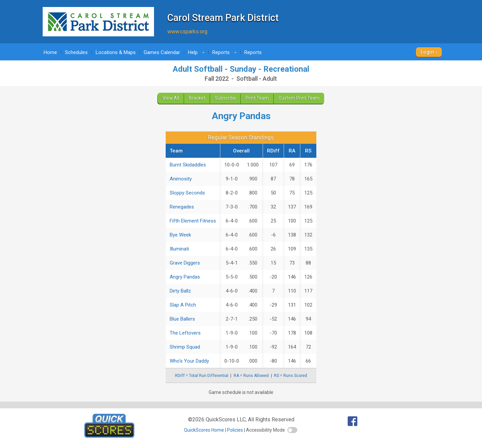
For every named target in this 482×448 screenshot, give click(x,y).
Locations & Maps (116, 52)
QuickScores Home (204, 430)
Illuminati (179, 249)
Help (197, 52)
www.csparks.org (187, 32)
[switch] (292, 430)
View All (171, 98)
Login (427, 52)
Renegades (182, 207)
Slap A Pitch (183, 305)
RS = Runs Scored (290, 376)
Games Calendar (162, 52)
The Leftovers (185, 333)
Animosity (181, 179)
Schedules (76, 52)
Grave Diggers (185, 263)
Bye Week (180, 235)
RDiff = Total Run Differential (202, 376)
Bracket (197, 98)
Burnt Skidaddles (188, 165)
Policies (235, 430)
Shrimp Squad (185, 347)
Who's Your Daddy (189, 361)
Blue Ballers (182, 319)
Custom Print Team (299, 98)
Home (50, 52)
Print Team (257, 98)
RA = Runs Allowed (251, 376)
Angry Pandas (185, 277)
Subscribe (225, 98)
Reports (225, 52)
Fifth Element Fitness (193, 221)
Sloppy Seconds (187, 193)
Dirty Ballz (180, 291)
